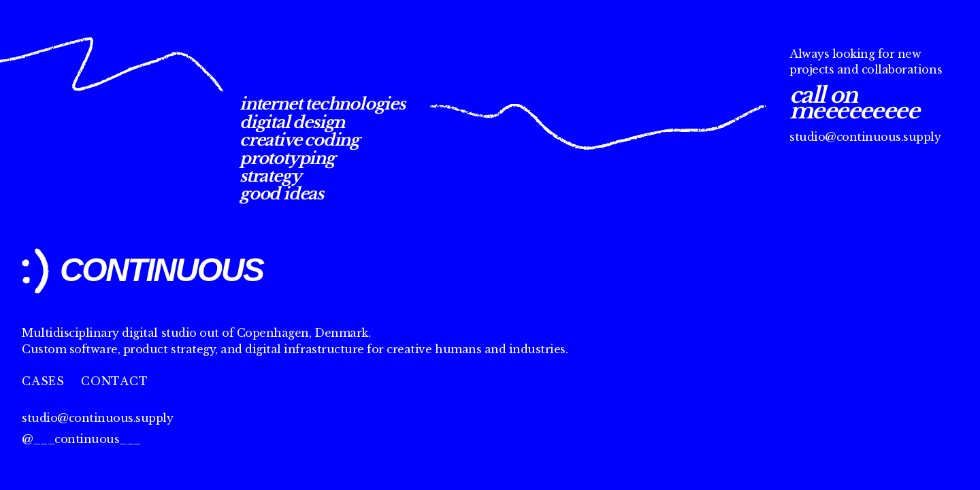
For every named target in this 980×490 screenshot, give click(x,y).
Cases (43, 381)
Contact (115, 381)
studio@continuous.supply (865, 137)
